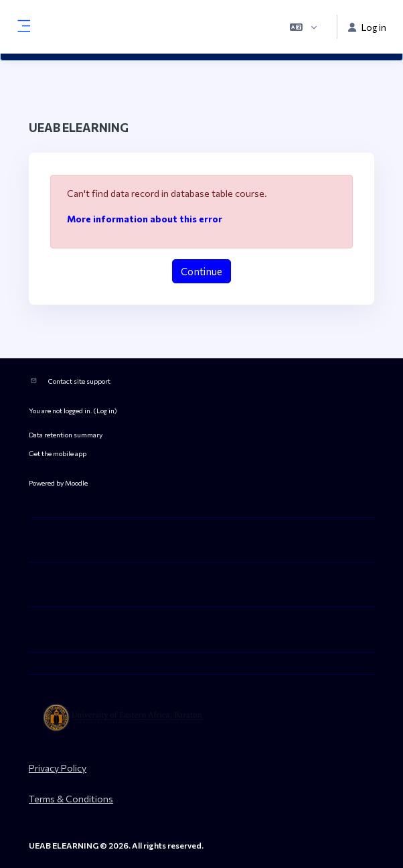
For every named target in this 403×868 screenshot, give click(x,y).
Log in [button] (367, 27)
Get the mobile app (58, 453)
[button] (303, 27)
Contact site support (79, 381)
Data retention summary (66, 434)
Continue (201, 271)
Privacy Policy (58, 768)
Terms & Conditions (71, 799)
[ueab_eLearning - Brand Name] (201, 718)
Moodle (76, 483)
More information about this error (145, 219)
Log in (105, 410)
